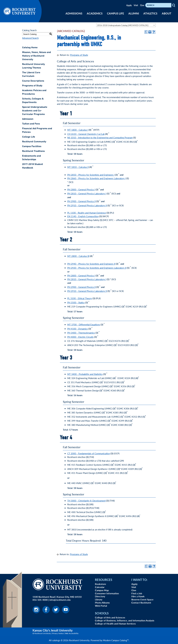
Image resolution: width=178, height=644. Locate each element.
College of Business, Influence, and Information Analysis (125, 620)
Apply (129, 5)
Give (142, 5)
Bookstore (101, 584)
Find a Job (137, 593)
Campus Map (102, 590)
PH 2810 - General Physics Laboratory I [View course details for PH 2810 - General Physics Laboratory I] (87, 193)
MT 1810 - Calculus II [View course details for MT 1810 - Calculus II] (78, 167)
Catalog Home (30, 48)
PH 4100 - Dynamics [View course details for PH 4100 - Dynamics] (78, 329)
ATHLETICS (150, 13)
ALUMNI (134, 13)
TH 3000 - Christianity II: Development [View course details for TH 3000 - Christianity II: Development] (86, 501)
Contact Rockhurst (141, 603)
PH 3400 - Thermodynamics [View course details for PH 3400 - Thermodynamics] (81, 333)
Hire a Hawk (138, 596)
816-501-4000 (40, 600)
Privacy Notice (58, 633)
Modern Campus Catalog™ (116, 640)
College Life (29, 137)
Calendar (100, 587)
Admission (28, 119)
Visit (136, 5)
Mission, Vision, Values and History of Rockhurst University (36, 56)
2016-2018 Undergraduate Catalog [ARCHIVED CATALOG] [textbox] (123, 25)
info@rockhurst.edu (60, 600)
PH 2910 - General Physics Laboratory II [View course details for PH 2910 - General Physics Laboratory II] (87, 205)
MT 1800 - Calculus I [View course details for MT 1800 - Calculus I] (78, 130)
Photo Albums (102, 603)
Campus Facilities (32, 146)
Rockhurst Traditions (33, 151)
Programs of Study (32, 86)
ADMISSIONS (74, 13)
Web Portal (101, 606)
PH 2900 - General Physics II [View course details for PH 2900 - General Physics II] (81, 201)
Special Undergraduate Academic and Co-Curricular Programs (35, 111)
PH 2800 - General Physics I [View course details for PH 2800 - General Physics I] (81, 189)
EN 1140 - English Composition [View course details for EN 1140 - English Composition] (83, 216)
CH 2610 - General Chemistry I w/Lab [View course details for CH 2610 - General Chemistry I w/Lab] (86, 134)
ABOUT (167, 13)
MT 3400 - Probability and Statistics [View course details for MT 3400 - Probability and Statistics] (85, 374)
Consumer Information (107, 593)
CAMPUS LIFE (115, 13)
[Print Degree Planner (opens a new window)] (146, 32)
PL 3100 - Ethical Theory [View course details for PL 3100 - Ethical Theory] (80, 298)
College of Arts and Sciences (110, 617)
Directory (100, 596)
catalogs (56, 640)
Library (99, 599)
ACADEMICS (95, 13)
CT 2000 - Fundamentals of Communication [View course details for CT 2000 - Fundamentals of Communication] (89, 453)
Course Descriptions (33, 81)
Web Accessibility (72, 633)
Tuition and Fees (31, 124)
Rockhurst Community (34, 142)
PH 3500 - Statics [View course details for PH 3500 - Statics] (76, 302)
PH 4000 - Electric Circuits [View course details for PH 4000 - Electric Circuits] (80, 337)
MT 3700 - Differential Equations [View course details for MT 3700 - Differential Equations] (84, 324)
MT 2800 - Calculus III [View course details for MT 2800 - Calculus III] (78, 256)
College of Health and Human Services (115, 624)
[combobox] (126, 25)
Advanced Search (30, 38)
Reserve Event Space (142, 599)
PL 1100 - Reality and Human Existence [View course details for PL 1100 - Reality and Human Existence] (87, 213)
